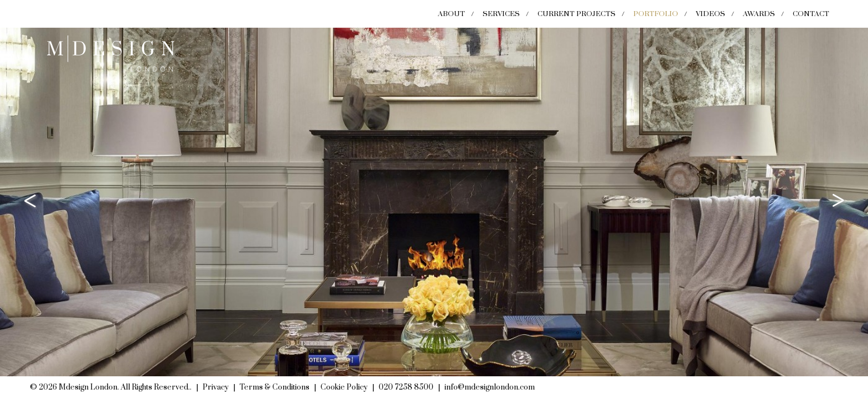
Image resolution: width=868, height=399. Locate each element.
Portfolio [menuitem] (656, 14)
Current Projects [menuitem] (577, 14)
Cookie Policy (344, 387)
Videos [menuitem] (711, 14)
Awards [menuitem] (759, 14)
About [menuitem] (451, 14)
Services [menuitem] (501, 14)
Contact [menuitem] (811, 14)
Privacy (216, 387)
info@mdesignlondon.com (490, 387)
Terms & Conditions (275, 387)
